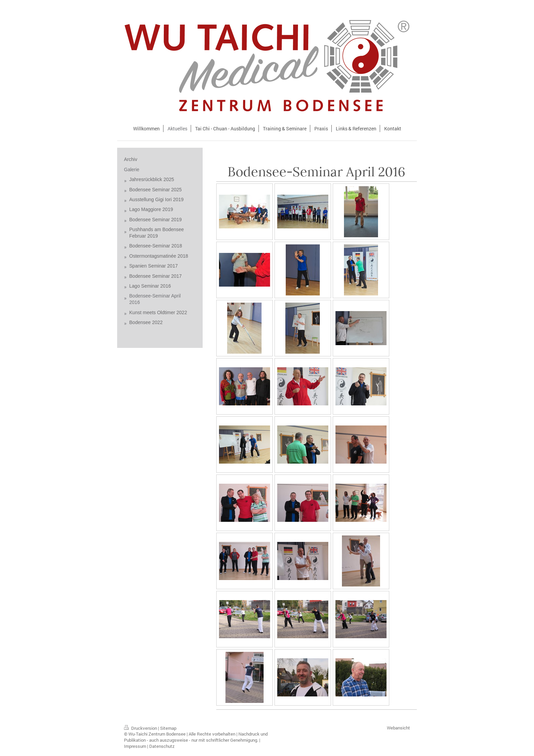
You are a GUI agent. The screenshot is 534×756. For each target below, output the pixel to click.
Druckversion (141, 728)
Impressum (135, 746)
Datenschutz (162, 746)
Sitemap (168, 728)
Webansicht (398, 728)
